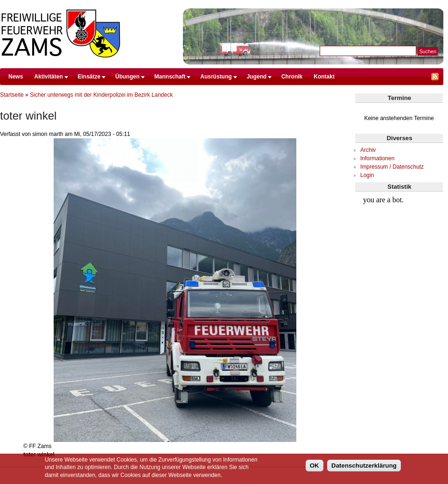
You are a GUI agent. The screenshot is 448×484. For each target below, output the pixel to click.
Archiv (368, 150)
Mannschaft (170, 77)
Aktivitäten (48, 77)
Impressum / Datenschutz (392, 167)
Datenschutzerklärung (364, 466)
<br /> (399, 227)
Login (367, 175)
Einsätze (89, 77)
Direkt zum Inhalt (222, 4)
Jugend (256, 77)
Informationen (377, 158)
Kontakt (324, 77)
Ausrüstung (216, 77)
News (16, 77)
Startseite (12, 95)
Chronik (292, 77)
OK (315, 466)
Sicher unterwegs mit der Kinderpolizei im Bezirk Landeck (101, 95)
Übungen (127, 77)
